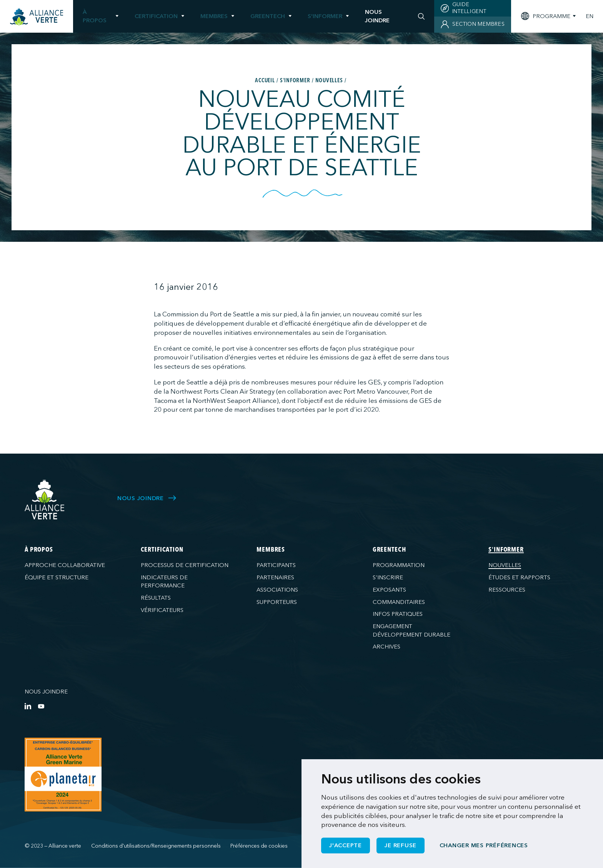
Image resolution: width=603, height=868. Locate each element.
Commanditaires (399, 602)
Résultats (156, 598)
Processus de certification (185, 565)
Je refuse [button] (401, 845)
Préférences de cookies (259, 846)
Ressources (507, 590)
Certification (156, 16)
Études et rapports (519, 577)
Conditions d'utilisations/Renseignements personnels (156, 846)
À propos (95, 16)
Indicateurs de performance (164, 581)
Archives (386, 647)
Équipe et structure (57, 577)
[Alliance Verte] (45, 500)
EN (590, 16)
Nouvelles (505, 565)
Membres (214, 16)
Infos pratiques (398, 614)
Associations (277, 590)
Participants (276, 565)
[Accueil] (37, 17)
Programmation (399, 565)
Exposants (389, 590)
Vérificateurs (162, 610)
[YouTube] (41, 706)
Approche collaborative (65, 565)
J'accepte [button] (346, 845)
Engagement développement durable (411, 630)
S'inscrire (388, 577)
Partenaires (275, 577)
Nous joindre (46, 692)
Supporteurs (277, 602)
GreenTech (268, 16)
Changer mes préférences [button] (484, 845)
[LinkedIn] (28, 706)
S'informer (325, 16)
